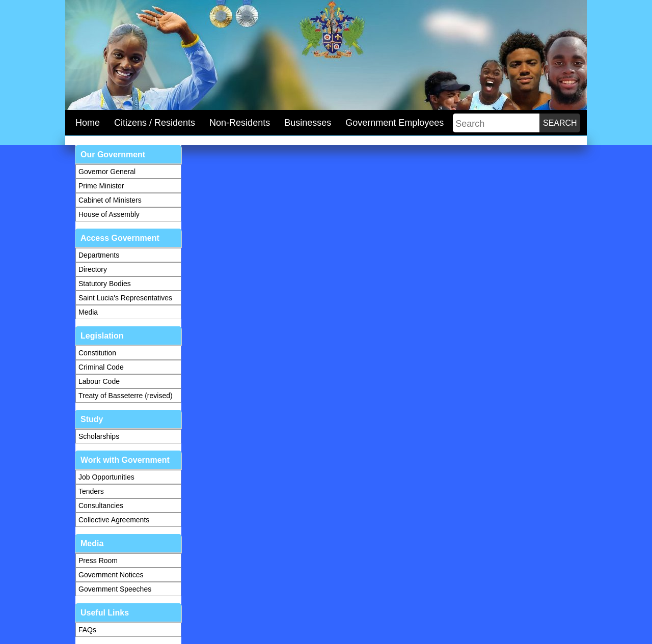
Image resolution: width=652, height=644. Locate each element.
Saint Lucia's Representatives (125, 298)
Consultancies (101, 506)
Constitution (97, 353)
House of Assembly (109, 214)
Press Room (98, 561)
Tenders (91, 491)
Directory (93, 269)
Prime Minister (101, 186)
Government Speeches (115, 589)
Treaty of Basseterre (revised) (126, 396)
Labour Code (99, 381)
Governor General (107, 172)
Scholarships (99, 436)
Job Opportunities (106, 477)
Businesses (308, 123)
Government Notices (111, 575)
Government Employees (395, 123)
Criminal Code (101, 367)
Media (88, 312)
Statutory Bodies (105, 284)
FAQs (87, 630)
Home (88, 123)
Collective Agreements (114, 520)
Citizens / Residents (155, 123)
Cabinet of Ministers (110, 200)
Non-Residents (240, 123)
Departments (99, 255)
